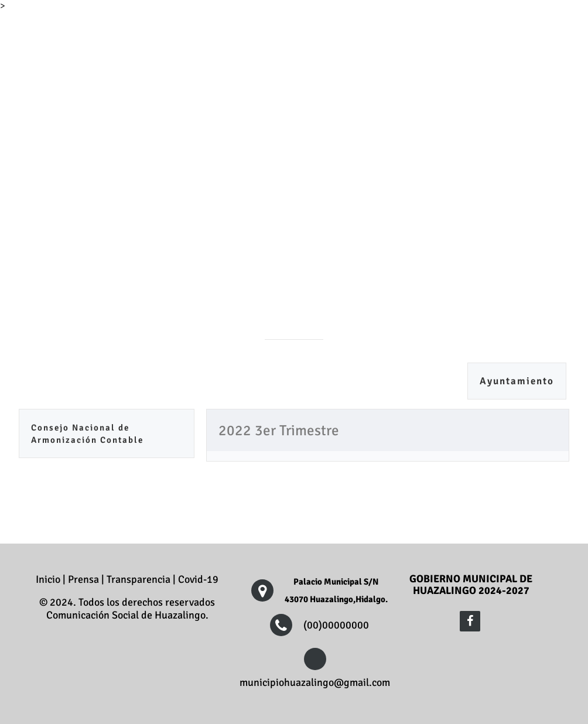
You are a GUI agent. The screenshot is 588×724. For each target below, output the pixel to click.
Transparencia (139, 579)
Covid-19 (198, 579)
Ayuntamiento (517, 381)
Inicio (48, 579)
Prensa (83, 579)
